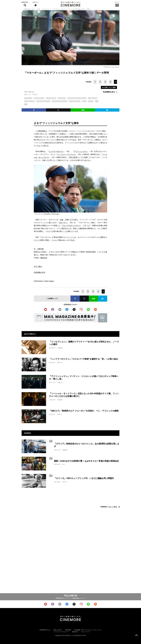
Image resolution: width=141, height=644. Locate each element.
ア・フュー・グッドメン (66, 154)
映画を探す (25, 4)
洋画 (26, 104)
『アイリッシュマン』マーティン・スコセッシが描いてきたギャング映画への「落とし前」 (84, 378)
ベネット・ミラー (39, 98)
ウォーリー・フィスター (43, 101)
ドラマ (84, 101)
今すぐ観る (38, 267)
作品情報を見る (109, 92)
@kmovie (44, 258)
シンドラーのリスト (56, 151)
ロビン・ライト (93, 98)
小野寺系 (35, 95)
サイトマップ (86, 632)
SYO (64, 464)
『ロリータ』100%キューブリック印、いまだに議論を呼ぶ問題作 (84, 478)
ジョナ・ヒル (62, 98)
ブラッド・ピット (51, 98)
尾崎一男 (60, 362)
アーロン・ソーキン (75, 101)
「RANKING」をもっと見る (108, 507)
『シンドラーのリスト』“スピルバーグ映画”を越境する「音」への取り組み (84, 359)
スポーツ (91, 101)
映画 (39, 9)
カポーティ (63, 223)
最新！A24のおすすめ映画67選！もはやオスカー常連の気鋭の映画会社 (86, 461)
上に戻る (136, 635)
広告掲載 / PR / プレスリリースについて (88, 630)
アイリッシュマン (80, 151)
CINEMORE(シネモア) (29, 9)
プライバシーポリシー (61, 632)
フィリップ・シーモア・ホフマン (77, 98)
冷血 (62, 220)
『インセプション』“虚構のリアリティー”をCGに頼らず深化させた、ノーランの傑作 (84, 343)
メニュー (117, 4)
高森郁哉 (60, 348)
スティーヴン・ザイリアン (60, 101)
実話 (97, 101)
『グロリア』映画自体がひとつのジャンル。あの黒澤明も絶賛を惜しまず (87, 445)
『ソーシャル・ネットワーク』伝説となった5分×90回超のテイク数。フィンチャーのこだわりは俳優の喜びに (84, 395)
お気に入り (35, 4)
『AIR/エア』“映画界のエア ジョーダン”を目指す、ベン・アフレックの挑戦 (84, 411)
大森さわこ (61, 383)
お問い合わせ (58, 630)
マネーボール (46, 9)
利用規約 (68, 630)
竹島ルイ (60, 414)
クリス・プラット (29, 101)
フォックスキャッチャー (71, 226)
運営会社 (75, 632)
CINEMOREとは (45, 630)
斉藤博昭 (60, 400)
